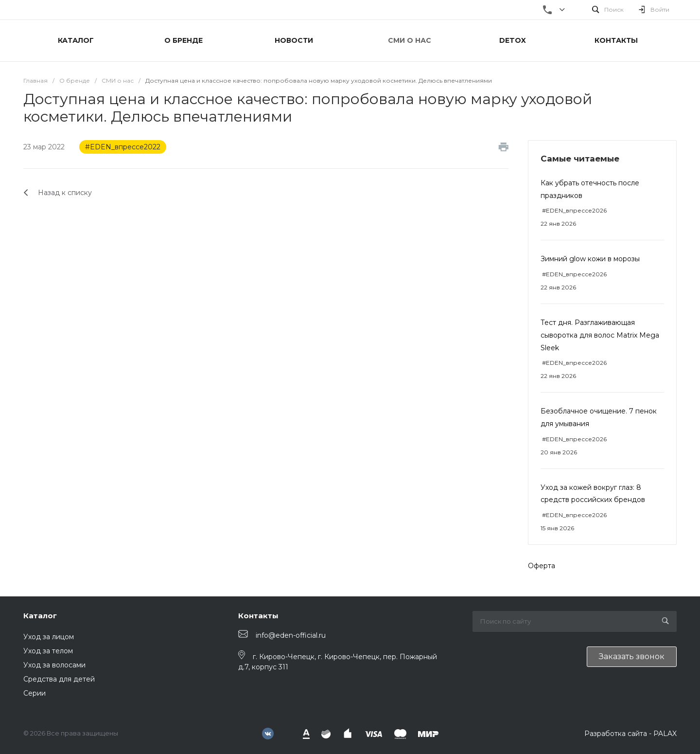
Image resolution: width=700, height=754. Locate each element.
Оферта (542, 566)
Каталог (40, 616)
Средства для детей (59, 679)
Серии (35, 693)
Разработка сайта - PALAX (630, 734)
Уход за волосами (54, 665)
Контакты (258, 616)
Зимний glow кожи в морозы (590, 259)
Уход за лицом (49, 637)
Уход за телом (48, 651)
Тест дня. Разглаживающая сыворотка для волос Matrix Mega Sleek (600, 335)
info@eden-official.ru (291, 635)
